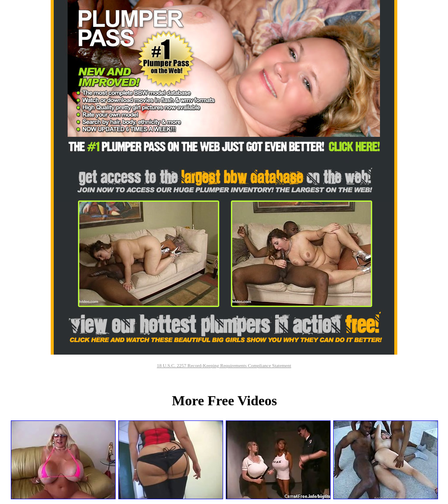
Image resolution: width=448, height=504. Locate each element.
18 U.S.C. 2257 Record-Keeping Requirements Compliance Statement (224, 365)
